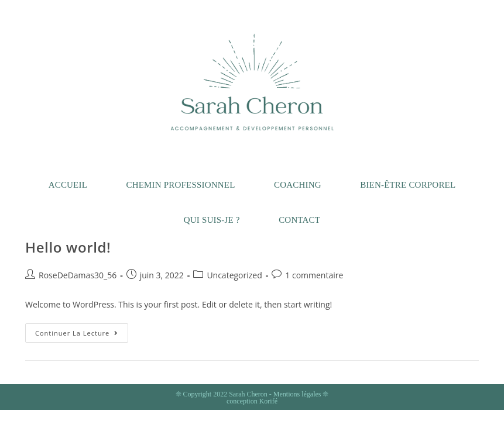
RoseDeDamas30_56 (78, 275)
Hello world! (68, 247)
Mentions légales (297, 394)
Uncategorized (234, 275)
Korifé (268, 401)
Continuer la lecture (82, 335)
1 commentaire (314, 275)
